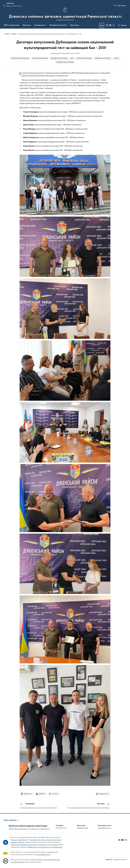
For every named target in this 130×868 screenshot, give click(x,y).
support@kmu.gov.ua (44, 855)
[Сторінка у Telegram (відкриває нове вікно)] (113, 25)
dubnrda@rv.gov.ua (104, 828)
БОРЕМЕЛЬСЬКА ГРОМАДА (20, 58)
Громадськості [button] (40, 25)
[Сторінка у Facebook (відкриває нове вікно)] (107, 25)
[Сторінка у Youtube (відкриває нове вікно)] (110, 25)
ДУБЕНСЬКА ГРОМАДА (84, 58)
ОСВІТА (116, 58)
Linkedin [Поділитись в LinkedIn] (42, 794)
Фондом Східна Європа (19, 840)
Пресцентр (75, 25)
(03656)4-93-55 (82, 828)
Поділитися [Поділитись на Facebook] (28, 794)
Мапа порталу (10, 820)
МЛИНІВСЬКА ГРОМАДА (103, 58)
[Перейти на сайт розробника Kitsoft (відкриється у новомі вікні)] (109, 860)
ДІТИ (72, 58)
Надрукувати (104, 794)
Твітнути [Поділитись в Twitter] (55, 794)
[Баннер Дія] (102, 25)
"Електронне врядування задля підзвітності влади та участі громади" (34, 845)
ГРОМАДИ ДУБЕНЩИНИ (40, 58)
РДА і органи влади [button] (12, 25)
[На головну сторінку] (65, 14)
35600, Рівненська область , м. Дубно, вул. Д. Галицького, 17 (29, 829)
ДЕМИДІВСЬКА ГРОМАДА (59, 58)
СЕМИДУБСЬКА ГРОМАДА (65, 62)
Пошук (124, 25)
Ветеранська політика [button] (58, 25)
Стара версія (121, 6)
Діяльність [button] (27, 25)
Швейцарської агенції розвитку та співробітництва (45, 847)
